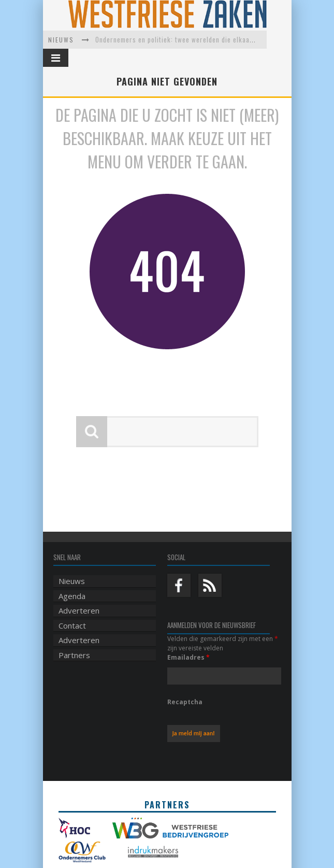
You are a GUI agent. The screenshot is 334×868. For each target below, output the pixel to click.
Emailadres (188, 639)
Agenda (72, 578)
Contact (72, 607)
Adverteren (79, 592)
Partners (74, 637)
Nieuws (72, 563)
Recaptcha (185, 684)
